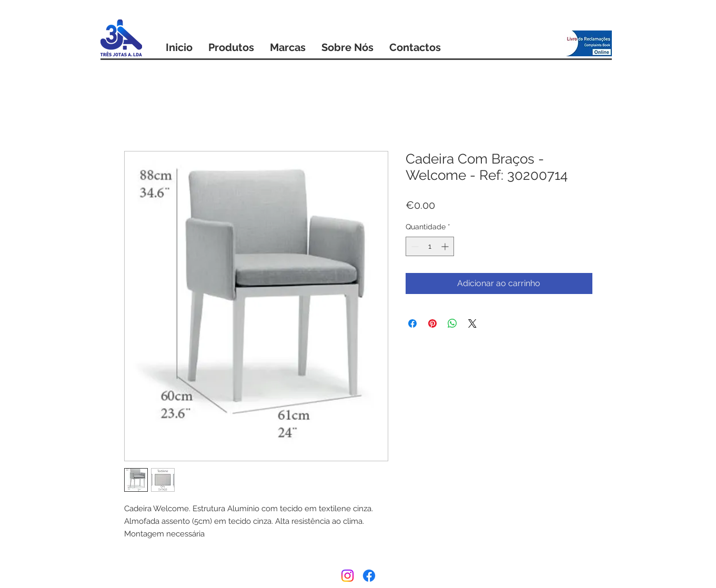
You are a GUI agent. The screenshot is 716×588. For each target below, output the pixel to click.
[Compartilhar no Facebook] (412, 323)
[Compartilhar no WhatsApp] (452, 323)
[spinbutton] (430, 246)
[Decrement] (414, 246)
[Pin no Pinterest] (432, 323)
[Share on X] (472, 323)
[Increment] (446, 246)
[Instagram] (347, 576)
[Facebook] (369, 576)
